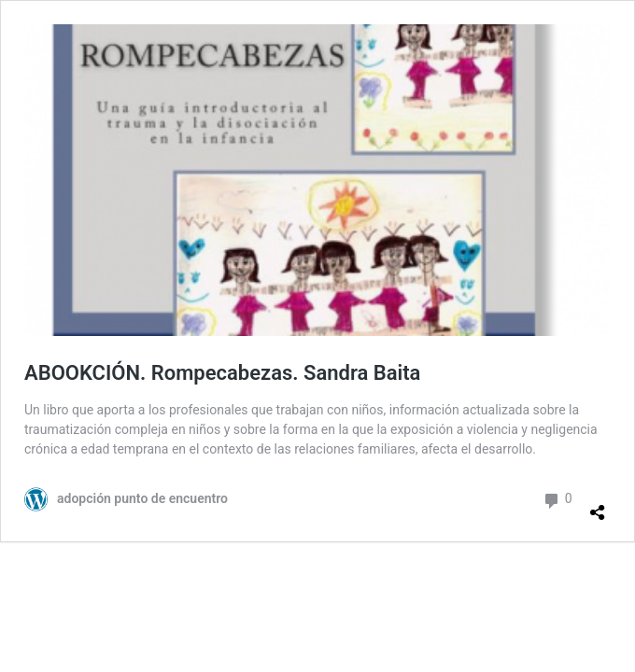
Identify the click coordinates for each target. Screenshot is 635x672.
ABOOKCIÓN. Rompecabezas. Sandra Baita (222, 373)
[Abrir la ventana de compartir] (598, 505)
